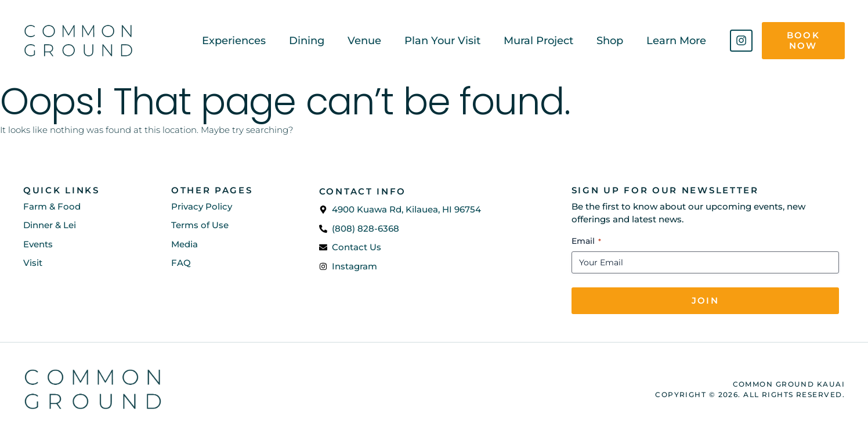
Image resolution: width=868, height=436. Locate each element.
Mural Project (538, 41)
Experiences (234, 41)
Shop (610, 41)
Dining (307, 41)
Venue (364, 41)
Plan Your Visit (442, 41)
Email (586, 241)
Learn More (676, 41)
